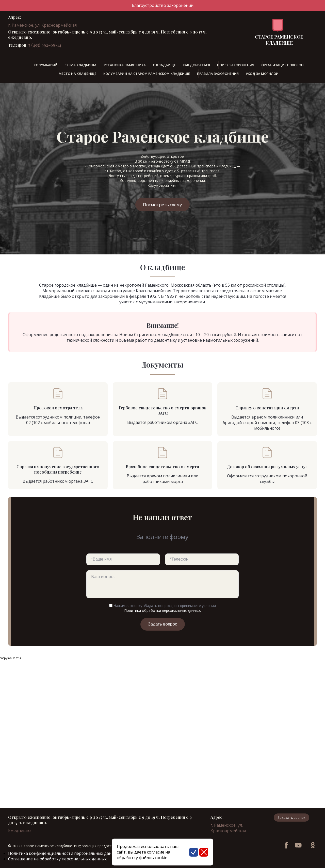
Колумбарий (46, 65)
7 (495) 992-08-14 (45, 45)
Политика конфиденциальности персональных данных (64, 853)
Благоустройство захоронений (163, 5)
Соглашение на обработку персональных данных (57, 859)
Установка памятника (125, 65)
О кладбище (164, 65)
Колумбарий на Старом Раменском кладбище (147, 74)
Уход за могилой (262, 74)
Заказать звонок (291, 818)
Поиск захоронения (236, 65)
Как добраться (196, 65)
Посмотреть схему (162, 205)
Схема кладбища (80, 65)
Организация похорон (282, 65)
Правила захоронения (218, 74)
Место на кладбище (77, 74)
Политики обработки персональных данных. (162, 610)
